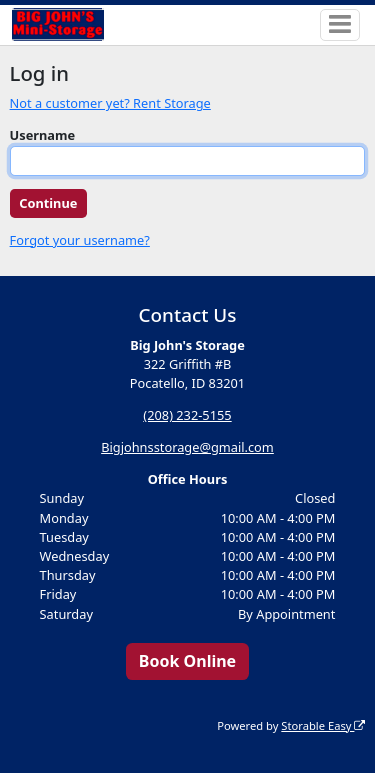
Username (43, 135)
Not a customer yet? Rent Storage (110, 103)
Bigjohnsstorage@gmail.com (187, 447)
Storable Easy (323, 725)
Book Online (187, 661)
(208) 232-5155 (187, 415)
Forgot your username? (80, 240)
